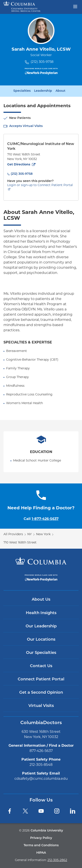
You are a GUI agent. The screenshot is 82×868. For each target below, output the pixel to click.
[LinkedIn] (73, 811)
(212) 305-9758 (42, 62)
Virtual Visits (41, 706)
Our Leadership (41, 626)
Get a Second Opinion (41, 693)
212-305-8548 (41, 765)
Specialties (22, 91)
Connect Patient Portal (41, 679)
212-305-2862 (57, 860)
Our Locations (41, 640)
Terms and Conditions (41, 846)
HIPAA (41, 853)
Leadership (43, 91)
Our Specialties (41, 653)
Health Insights (41, 613)
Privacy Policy (41, 838)
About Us (41, 600)
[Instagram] (57, 811)
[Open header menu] (75, 6)
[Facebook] (10, 811)
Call (41, 519)
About (60, 91)
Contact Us (41, 666)
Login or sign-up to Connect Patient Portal (40, 185)
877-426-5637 (41, 751)
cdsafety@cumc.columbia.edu (41, 779)
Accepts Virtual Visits (26, 126)
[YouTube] (41, 811)
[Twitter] (25, 811)
